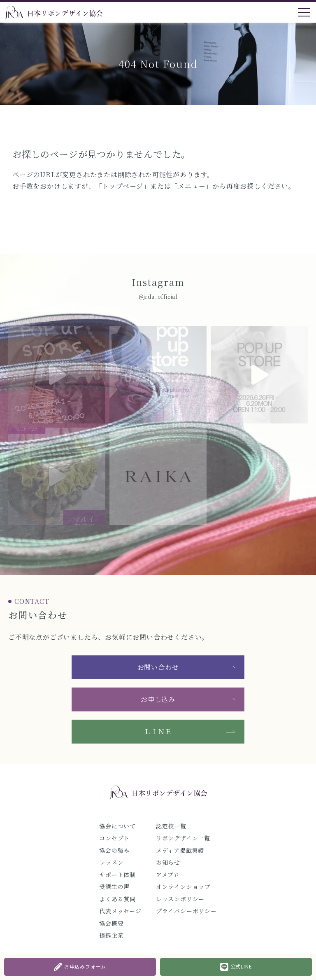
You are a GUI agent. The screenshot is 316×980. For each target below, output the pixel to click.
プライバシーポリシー (186, 911)
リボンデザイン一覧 (183, 838)
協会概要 (111, 923)
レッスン (111, 862)
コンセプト (114, 838)
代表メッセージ (120, 911)
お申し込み (158, 699)
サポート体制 (117, 875)
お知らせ (168, 862)
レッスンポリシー (180, 899)
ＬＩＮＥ (158, 731)
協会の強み (114, 850)
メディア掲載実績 (180, 850)
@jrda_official (158, 296)
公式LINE (236, 967)
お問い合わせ (158, 667)
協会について (117, 826)
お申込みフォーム (80, 967)
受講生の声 (114, 886)
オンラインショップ (183, 886)
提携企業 (111, 935)
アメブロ (168, 875)
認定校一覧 (171, 826)
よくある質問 (117, 899)
